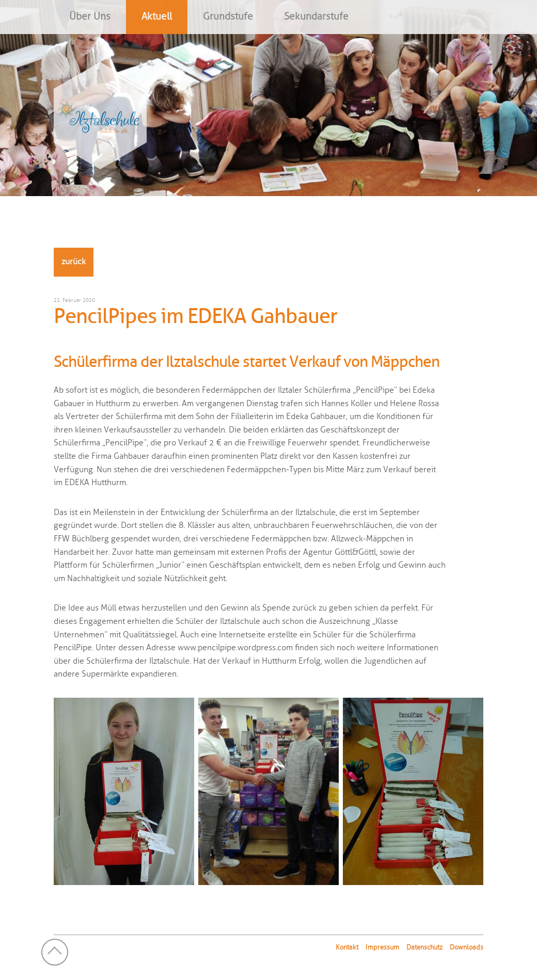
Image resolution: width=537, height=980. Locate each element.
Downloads (467, 947)
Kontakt (347, 947)
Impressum (382, 947)
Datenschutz (424, 947)
